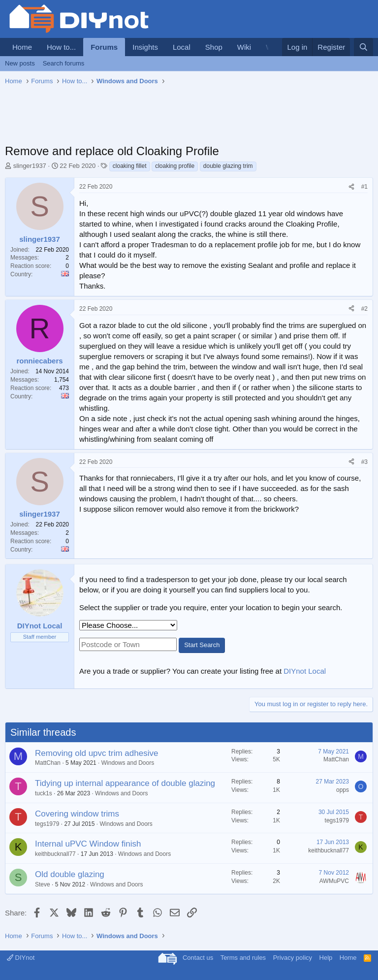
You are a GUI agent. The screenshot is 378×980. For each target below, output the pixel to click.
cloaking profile (175, 166)
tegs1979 (47, 824)
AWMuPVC (334, 881)
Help (326, 958)
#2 (364, 309)
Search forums (64, 63)
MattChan (48, 763)
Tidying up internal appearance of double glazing (125, 783)
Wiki (244, 47)
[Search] (363, 47)
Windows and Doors (128, 763)
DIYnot (21, 958)
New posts (20, 63)
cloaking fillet (130, 166)
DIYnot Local (305, 671)
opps (343, 790)
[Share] (351, 187)
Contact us (198, 958)
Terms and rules (243, 958)
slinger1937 (30, 166)
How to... (61, 47)
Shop (214, 47)
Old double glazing (70, 874)
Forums (104, 47)
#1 (364, 187)
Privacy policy (293, 958)
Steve (43, 884)
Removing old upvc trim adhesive (96, 753)
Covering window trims (77, 814)
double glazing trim (228, 166)
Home (22, 47)
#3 (364, 462)
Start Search (202, 645)
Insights (145, 47)
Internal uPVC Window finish (88, 844)
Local (182, 47)
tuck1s (44, 793)
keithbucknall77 (55, 854)
